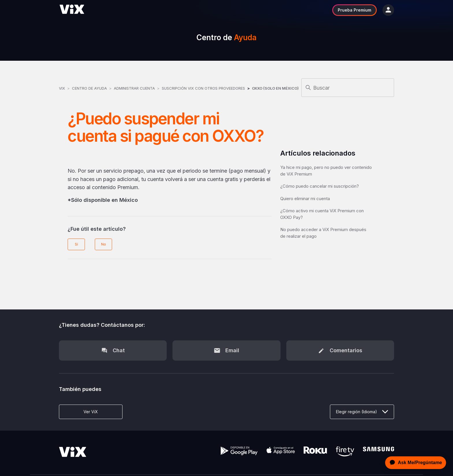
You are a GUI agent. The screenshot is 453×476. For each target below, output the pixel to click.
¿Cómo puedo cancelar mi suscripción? (320, 186)
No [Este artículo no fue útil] (104, 244)
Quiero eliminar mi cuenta (305, 199)
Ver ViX (91, 412)
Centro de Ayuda (89, 88)
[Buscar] (348, 88)
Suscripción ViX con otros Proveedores (203, 88)
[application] (414, 463)
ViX (62, 88)
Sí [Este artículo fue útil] (76, 244)
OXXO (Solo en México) (275, 88)
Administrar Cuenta (135, 88)
